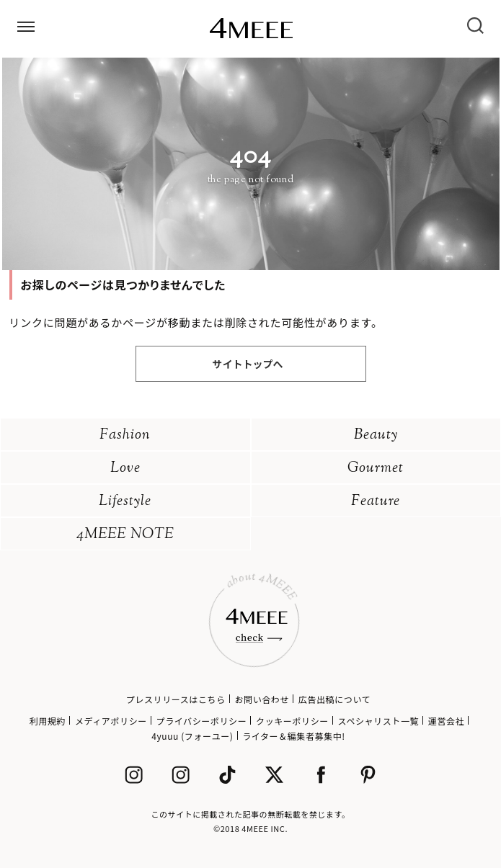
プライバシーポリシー (202, 721)
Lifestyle (125, 502)
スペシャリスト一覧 (379, 721)
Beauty (376, 435)
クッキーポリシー (292, 721)
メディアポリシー (111, 721)
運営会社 (446, 721)
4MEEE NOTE (125, 535)
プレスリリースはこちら (176, 699)
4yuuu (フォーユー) (192, 736)
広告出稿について (334, 699)
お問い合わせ (262, 699)
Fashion (125, 435)
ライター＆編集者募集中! (294, 736)
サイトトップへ (248, 364)
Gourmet (376, 469)
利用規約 (48, 721)
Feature (376, 502)
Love (125, 469)
